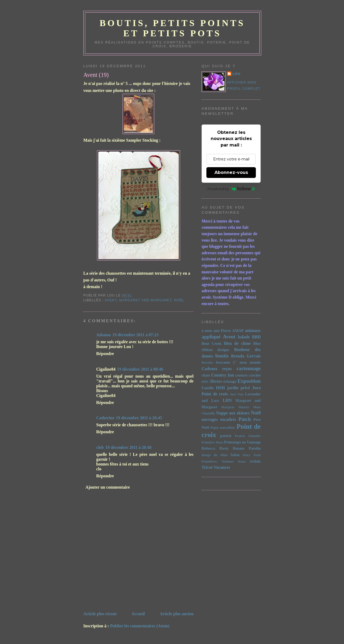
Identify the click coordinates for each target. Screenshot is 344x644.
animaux (253, 330)
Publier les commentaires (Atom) (140, 626)
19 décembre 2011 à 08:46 (140, 369)
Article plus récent (100, 614)
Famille (208, 388)
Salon (235, 455)
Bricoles (207, 363)
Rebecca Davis (215, 448)
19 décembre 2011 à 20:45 (139, 418)
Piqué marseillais (223, 428)
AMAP (238, 331)
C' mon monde (247, 362)
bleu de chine (237, 343)
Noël (179, 300)
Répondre (105, 354)
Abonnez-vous (231, 172)
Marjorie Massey (235, 407)
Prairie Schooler (248, 436)
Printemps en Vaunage (242, 442)
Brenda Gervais (246, 356)
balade (244, 337)
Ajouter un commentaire (108, 487)
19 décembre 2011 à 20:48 (128, 447)
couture (241, 375)
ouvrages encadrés (219, 419)
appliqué (211, 337)
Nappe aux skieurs (233, 413)
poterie (226, 436)
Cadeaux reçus (217, 369)
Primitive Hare (212, 442)
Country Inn (223, 375)
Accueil (138, 614)
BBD (256, 337)
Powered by (231, 189)
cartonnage (249, 368)
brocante (223, 362)
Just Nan (237, 394)
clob (100, 447)
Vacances (222, 467)
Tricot (207, 467)
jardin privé (239, 388)
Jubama (103, 335)
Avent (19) (96, 75)
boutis (222, 356)
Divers (216, 381)
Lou (236, 74)
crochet (255, 375)
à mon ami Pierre (216, 331)
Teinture (228, 461)
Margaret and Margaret (146, 300)
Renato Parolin (247, 448)
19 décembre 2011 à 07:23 (135, 335)
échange (230, 381)
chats (206, 375)
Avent (111, 300)
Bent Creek (212, 344)
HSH (221, 388)
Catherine (105, 418)
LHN (227, 400)
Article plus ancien (177, 614)
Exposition (249, 381)
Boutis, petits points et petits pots (172, 28)
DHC (205, 382)
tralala (255, 461)
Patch (245, 419)
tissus (242, 461)
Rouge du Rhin (215, 455)
